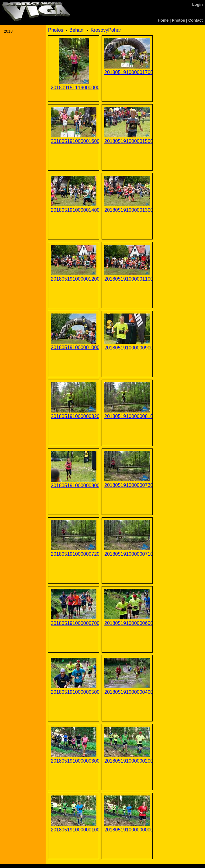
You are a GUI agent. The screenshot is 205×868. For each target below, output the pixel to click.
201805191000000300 (74, 761)
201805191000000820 (74, 416)
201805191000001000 (74, 347)
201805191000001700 (127, 72)
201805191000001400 (74, 210)
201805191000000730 (127, 485)
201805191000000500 (74, 692)
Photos (178, 20)
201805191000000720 (74, 554)
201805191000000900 (127, 348)
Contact (196, 20)
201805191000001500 (127, 141)
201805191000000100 (74, 830)
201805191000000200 (127, 761)
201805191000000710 (127, 554)
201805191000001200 (74, 279)
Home (163, 20)
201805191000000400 (127, 692)
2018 (8, 31)
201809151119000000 (74, 88)
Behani (77, 30)
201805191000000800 (74, 485)
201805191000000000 (127, 830)
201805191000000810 (127, 416)
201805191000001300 (127, 210)
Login (198, 4)
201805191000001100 (127, 279)
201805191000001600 (74, 141)
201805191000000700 (74, 623)
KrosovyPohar (106, 30)
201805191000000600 (127, 623)
